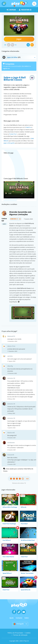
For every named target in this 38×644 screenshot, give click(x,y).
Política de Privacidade (15, 633)
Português (19, 624)
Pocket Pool (13, 134)
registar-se (25, 10)
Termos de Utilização (20, 635)
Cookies (28, 633)
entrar (11, 10)
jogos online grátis (9, 143)
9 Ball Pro (28, 127)
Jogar (19, 39)
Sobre (27, 618)
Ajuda (12, 618)
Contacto (19, 618)
